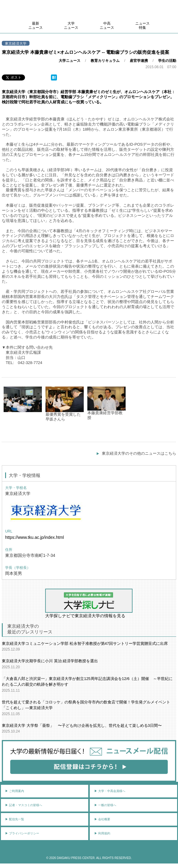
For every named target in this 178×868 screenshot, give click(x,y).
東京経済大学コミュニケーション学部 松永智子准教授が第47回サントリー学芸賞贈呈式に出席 (85, 643)
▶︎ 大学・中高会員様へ (110, 791)
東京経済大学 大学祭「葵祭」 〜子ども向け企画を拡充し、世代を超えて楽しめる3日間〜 (82, 725)
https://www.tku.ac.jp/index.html (34, 537)
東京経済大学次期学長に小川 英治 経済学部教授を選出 (50, 661)
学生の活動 (167, 61)
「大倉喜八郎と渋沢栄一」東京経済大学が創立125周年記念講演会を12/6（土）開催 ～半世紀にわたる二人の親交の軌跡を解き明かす (87, 682)
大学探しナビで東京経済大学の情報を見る (89, 603)
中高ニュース (107, 26)
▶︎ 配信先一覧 (15, 819)
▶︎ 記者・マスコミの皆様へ (24, 805)
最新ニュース (36, 26)
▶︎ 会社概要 (102, 819)
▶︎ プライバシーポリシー (22, 833)
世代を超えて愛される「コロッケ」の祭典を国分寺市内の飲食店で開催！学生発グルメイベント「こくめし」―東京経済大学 (86, 705)
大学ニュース (71, 26)
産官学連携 (139, 61)
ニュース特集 (142, 26)
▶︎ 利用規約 (102, 833)
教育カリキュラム (105, 61)
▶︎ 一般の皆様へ (105, 805)
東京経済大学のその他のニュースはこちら (139, 453)
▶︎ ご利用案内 (15, 791)
